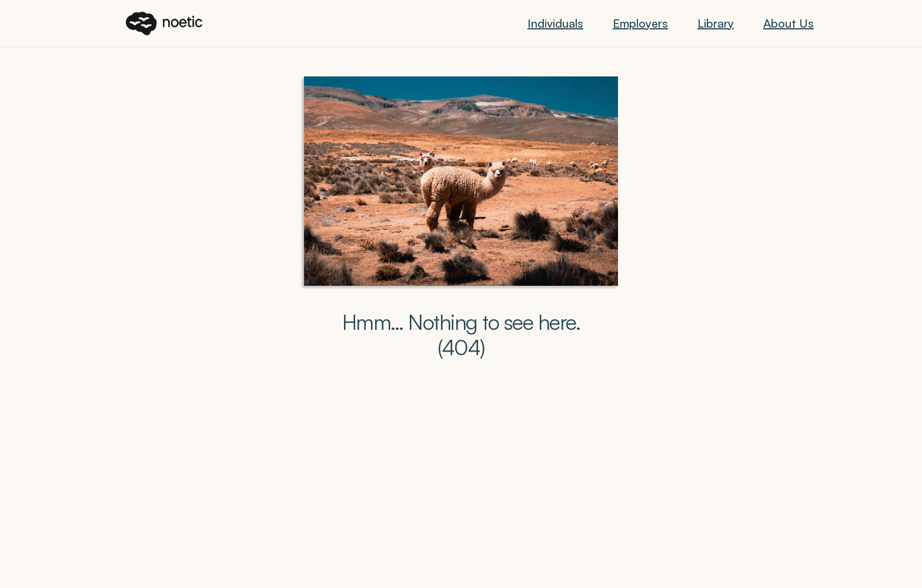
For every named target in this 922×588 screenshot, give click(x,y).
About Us (789, 23)
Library (716, 23)
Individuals (555, 23)
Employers (640, 23)
